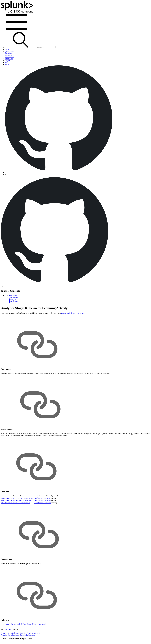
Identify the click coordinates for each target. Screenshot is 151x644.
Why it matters (14, 297)
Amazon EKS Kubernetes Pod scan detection (16, 500)
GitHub (9, 630)
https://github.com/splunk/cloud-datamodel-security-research (26, 624)
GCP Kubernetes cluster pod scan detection (16, 503)
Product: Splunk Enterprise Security (73, 313)
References (13, 303)
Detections (13, 299)
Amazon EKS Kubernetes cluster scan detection (17, 498)
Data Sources (14, 301)
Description (13, 295)
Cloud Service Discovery (42, 498)
